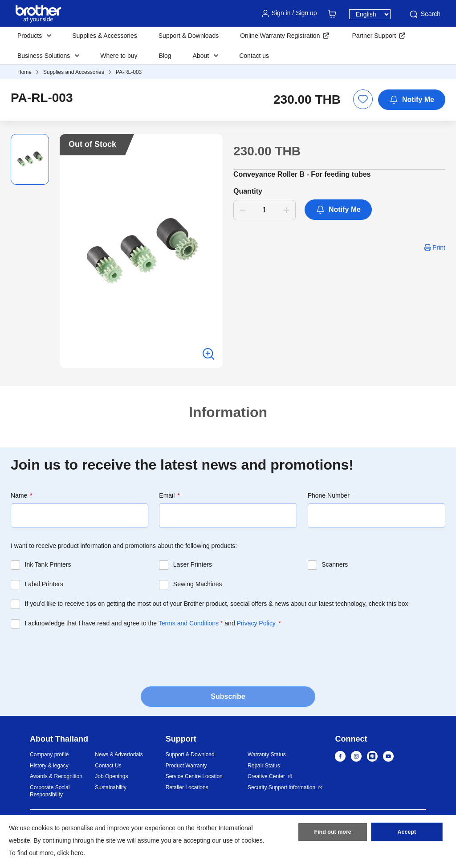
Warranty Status (267, 754)
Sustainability (111, 787)
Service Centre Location (194, 776)
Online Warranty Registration (280, 36)
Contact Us (108, 766)
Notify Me (412, 100)
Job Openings (111, 776)
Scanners (335, 564)
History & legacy (49, 766)
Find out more (333, 834)
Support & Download (190, 754)
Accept (407, 834)
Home (24, 72)
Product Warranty (186, 766)
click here (70, 853)
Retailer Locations (187, 787)
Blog (165, 56)
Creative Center (266, 776)
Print (439, 247)
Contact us (254, 56)
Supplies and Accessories (74, 72)
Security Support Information (281, 787)
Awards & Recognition (56, 776)
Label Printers (44, 584)
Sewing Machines (198, 584)
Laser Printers (193, 564)
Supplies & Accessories (105, 36)
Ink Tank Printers (48, 564)
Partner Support (374, 36)
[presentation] (78, 655)
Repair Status (264, 766)
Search (424, 14)
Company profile (49, 754)
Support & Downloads (189, 36)
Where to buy (119, 56)
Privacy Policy (256, 623)
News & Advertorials (119, 754)
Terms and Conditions (189, 623)
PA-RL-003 (129, 72)
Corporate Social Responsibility (50, 791)
